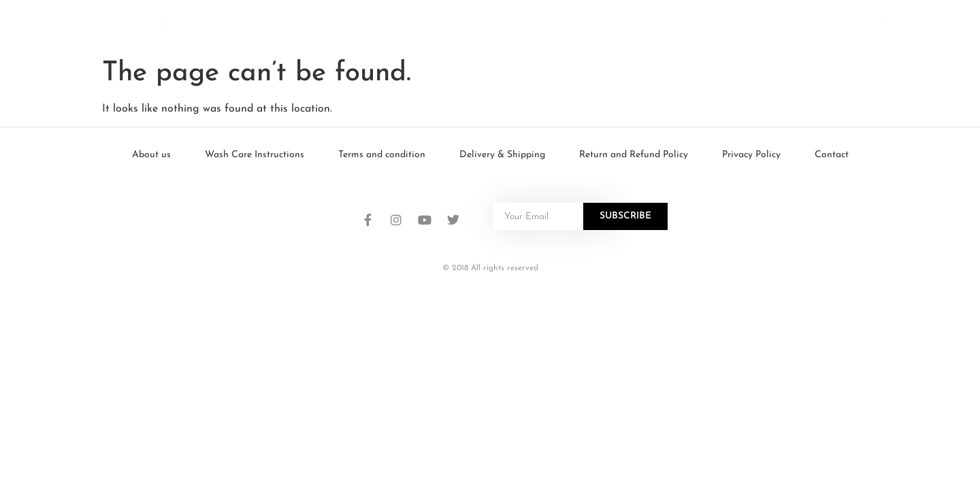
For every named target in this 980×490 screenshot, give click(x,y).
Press (459, 26)
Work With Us (619, 26)
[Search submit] (785, 26)
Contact (527, 26)
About (334, 26)
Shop (398, 26)
